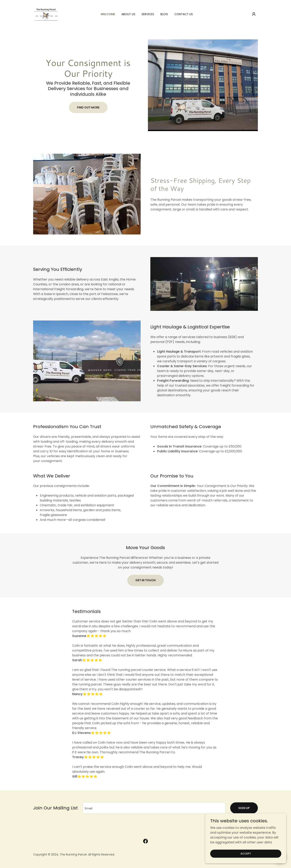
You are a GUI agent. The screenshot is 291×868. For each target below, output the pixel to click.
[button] (254, 14)
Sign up (244, 808)
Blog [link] (164, 14)
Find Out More (88, 107)
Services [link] (148, 14)
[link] (46, 14)
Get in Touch (145, 580)
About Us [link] (128, 14)
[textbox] (154, 808)
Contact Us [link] (184, 14)
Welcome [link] (108, 14)
